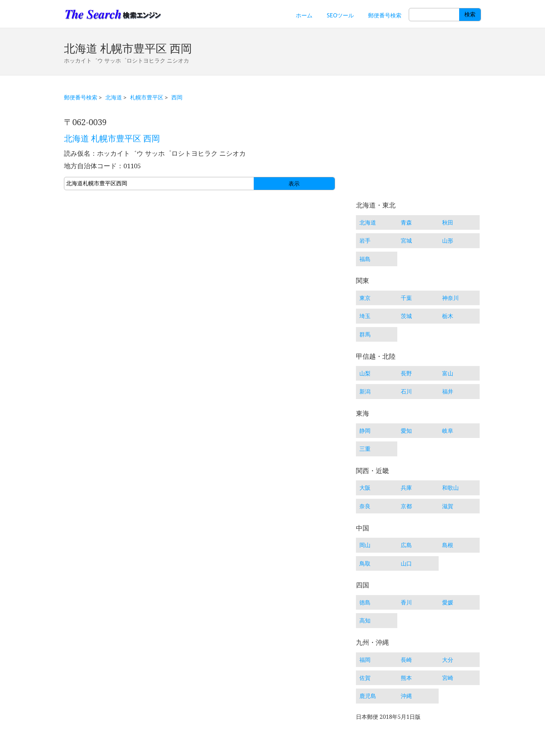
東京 (365, 298)
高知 (365, 620)
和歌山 (450, 488)
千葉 (406, 298)
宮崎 (448, 678)
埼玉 (365, 316)
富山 (448, 373)
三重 (365, 449)
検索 (470, 14)
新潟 (365, 391)
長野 (406, 373)
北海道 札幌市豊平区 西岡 (112, 139)
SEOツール (340, 15)
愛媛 (448, 602)
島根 (448, 545)
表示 (294, 184)
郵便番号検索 (385, 15)
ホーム (304, 15)
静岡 (365, 431)
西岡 (177, 97)
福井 (448, 391)
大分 (448, 660)
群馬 (365, 334)
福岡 (365, 660)
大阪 (365, 488)
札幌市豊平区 (147, 97)
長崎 (406, 660)
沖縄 (406, 696)
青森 (406, 222)
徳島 (365, 602)
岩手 (365, 241)
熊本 (406, 678)
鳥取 (365, 563)
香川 (406, 602)
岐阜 (448, 431)
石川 (406, 391)
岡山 (365, 545)
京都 (406, 506)
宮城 (406, 241)
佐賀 (365, 678)
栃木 (448, 316)
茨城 (406, 316)
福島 (365, 259)
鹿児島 (368, 696)
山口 (406, 563)
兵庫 (406, 488)
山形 (448, 241)
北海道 (114, 97)
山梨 (365, 373)
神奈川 (450, 298)
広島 (406, 545)
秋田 (448, 222)
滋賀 (448, 506)
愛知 (406, 431)
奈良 (365, 506)
